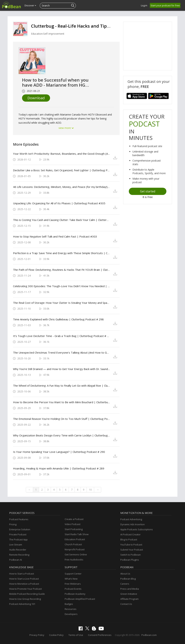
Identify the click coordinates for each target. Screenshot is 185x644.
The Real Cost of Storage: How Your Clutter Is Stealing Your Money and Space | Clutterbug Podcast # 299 (62, 303)
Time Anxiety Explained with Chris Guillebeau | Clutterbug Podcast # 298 (58, 319)
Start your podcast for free (165, 5)
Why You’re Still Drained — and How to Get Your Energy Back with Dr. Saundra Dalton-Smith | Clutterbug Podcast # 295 (62, 369)
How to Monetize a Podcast (24, 584)
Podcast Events (73, 589)
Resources (71, 609)
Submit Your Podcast (132, 550)
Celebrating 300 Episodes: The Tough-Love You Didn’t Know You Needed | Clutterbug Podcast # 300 (62, 286)
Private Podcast (18, 534)
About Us (125, 574)
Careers (125, 584)
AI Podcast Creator (130, 534)
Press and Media (130, 589)
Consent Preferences (100, 635)
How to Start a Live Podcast (24, 579)
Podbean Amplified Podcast (80, 599)
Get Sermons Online (76, 554)
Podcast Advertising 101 (22, 604)
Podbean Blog (128, 579)
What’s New (71, 579)
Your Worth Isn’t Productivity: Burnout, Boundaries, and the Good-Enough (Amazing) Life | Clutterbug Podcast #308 (62, 154)
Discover (30, 5)
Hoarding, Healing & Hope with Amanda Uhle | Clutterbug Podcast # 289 (59, 468)
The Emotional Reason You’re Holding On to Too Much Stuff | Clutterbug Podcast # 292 (62, 419)
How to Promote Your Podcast (25, 589)
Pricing (13, 524)
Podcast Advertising (131, 519)
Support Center (73, 574)
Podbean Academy (75, 594)
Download (36, 98)
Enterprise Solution (20, 529)
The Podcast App (18, 539)
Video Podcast (73, 524)
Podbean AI (16, 560)
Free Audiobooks (74, 560)
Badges (69, 604)
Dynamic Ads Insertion (133, 524)
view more (66, 128)
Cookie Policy (56, 635)
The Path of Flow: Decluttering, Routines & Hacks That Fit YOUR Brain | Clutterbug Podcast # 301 (62, 270)
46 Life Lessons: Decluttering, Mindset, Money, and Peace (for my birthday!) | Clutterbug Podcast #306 (62, 187)
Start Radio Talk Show (77, 534)
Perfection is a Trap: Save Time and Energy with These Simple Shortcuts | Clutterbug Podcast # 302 (62, 253)
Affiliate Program (129, 599)
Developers (71, 614)
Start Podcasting (74, 529)
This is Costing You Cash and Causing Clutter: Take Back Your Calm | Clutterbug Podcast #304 (62, 220)
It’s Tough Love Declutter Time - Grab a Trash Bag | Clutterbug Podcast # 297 (62, 336)
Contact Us (126, 604)
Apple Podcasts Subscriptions (137, 529)
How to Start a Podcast (22, 574)
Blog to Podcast (129, 539)
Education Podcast (75, 539)
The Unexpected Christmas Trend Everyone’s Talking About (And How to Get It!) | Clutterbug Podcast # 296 (62, 353)
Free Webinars (73, 584)
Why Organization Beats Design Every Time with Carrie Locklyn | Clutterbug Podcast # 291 (62, 435)
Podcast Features (19, 519)
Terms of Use (76, 635)
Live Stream (16, 545)
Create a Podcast (74, 519)
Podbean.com (149, 635)
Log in (144, 5)
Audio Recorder (18, 550)
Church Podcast (73, 544)
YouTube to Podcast (131, 545)
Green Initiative (129, 594)
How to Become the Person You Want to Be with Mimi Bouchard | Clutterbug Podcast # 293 (62, 402)
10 (90, 490)
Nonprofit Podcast (75, 549)
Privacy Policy (37, 635)
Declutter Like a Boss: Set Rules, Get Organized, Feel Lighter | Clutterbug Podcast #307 (62, 170)
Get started (148, 191)
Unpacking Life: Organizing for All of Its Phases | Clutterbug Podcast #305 (59, 203)
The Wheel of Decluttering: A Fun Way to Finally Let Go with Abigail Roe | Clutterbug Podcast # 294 (62, 386)
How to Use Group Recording (25, 599)
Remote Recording (19, 555)
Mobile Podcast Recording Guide (27, 594)
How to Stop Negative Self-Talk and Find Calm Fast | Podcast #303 (55, 236)
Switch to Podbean (131, 555)
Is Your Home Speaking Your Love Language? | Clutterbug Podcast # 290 (59, 452)
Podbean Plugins (130, 560)
